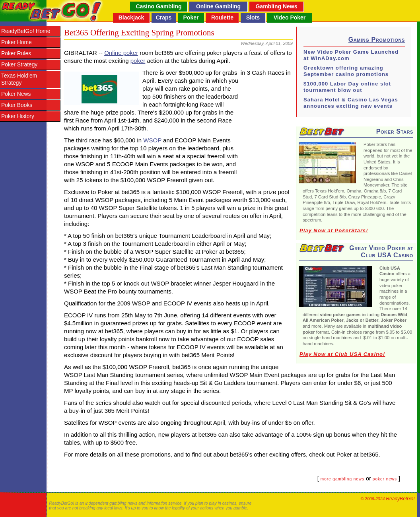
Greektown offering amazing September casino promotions (346, 71)
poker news (385, 479)
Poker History (18, 116)
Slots (253, 17)
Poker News (16, 94)
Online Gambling (218, 6)
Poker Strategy (19, 65)
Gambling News (276, 6)
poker (138, 61)
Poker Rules (16, 53)
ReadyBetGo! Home (26, 31)
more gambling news (342, 479)
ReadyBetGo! (400, 499)
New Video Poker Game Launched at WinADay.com (351, 55)
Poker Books (17, 105)
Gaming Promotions (377, 40)
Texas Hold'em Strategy (19, 79)
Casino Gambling (158, 6)
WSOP (152, 140)
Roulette (222, 17)
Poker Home (17, 42)
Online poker (121, 53)
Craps (164, 17)
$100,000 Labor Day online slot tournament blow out (347, 87)
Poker (191, 17)
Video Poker (290, 17)
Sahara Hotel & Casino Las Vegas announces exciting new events (351, 103)
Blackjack (131, 17)
